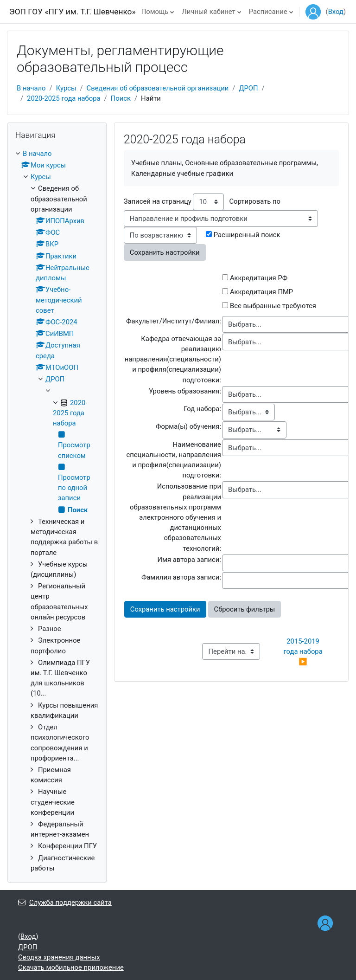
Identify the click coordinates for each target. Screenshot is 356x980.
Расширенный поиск (247, 235)
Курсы (66, 88)
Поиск (121, 98)
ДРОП (248, 88)
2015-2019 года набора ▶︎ (304, 651)
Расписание (268, 12)
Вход (336, 12)
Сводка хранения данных (59, 957)
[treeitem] (57, 511)
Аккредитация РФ (259, 278)
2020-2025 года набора (64, 98)
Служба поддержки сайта (65, 903)
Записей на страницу (158, 201)
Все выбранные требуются (273, 306)
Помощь (155, 12)
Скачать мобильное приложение (71, 967)
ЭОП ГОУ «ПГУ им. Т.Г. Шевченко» (73, 12)
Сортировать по (254, 201)
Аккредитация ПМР (261, 292)
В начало (31, 88)
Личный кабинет (208, 12)
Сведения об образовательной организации (158, 88)
